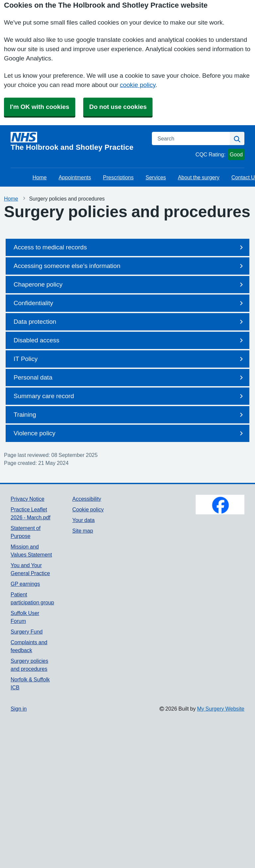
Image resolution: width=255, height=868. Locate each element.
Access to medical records (129, 247)
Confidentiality (129, 303)
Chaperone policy (129, 285)
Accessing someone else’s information (129, 266)
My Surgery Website (221, 709)
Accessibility (87, 499)
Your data (83, 520)
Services (156, 177)
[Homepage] (77, 141)
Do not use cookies (118, 107)
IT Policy (129, 359)
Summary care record (129, 396)
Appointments (75, 177)
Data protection (129, 322)
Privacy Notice (28, 499)
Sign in (19, 709)
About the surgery (198, 177)
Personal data (129, 378)
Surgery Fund (27, 632)
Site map (83, 531)
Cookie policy (88, 509)
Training (129, 415)
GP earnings (25, 584)
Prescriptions (118, 177)
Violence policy (129, 433)
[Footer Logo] (220, 505)
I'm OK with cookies (40, 107)
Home (40, 177)
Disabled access (129, 340)
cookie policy (137, 85)
